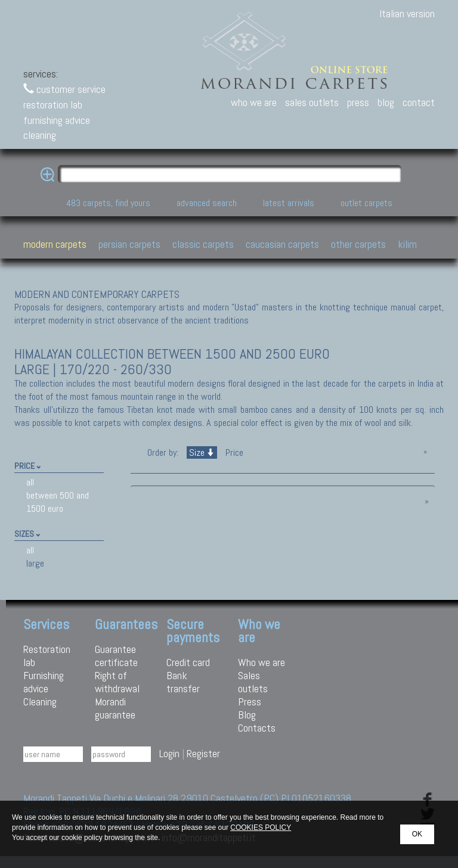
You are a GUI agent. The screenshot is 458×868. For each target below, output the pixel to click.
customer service (64, 89)
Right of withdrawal (117, 682)
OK (417, 834)
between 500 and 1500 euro (58, 502)
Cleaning (40, 701)
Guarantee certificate (116, 656)
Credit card (188, 662)
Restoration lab (47, 656)
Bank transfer (183, 682)
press (358, 102)
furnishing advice (57, 120)
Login (169, 753)
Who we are (262, 662)
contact (419, 102)
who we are (254, 102)
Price (233, 452)
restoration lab (53, 105)
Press (250, 701)
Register (203, 753)
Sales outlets (253, 682)
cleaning (40, 135)
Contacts (257, 728)
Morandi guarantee (115, 708)
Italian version (407, 13)
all (30, 482)
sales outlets (312, 102)
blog (386, 102)
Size (202, 452)
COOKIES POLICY (261, 827)
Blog (247, 715)
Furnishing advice (44, 682)
